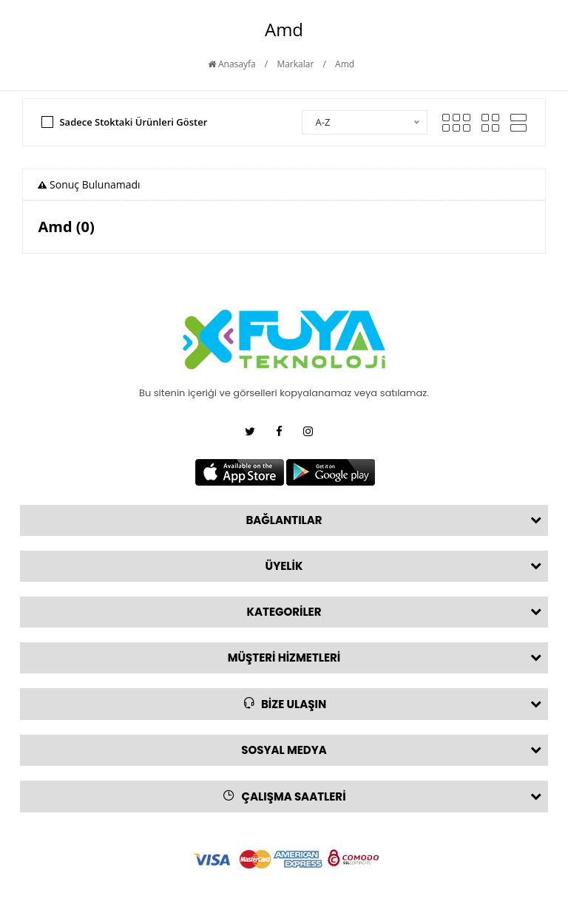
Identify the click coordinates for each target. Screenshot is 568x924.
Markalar (295, 64)
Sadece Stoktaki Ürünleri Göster (133, 122)
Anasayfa (232, 64)
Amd (345, 64)
